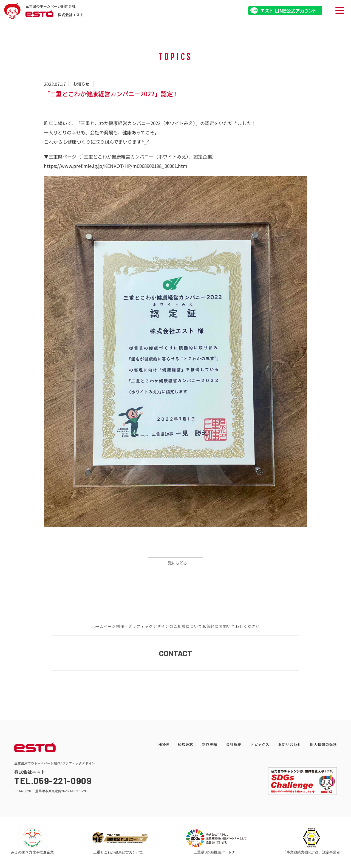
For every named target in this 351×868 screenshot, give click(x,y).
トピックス (260, 747)
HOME (164, 747)
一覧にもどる (175, 563)
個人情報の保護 (323, 747)
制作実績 (210, 747)
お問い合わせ (290, 747)
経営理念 (185, 747)
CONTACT (176, 654)
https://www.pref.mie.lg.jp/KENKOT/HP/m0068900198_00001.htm (116, 166)
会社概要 (234, 747)
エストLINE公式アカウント (285, 11)
